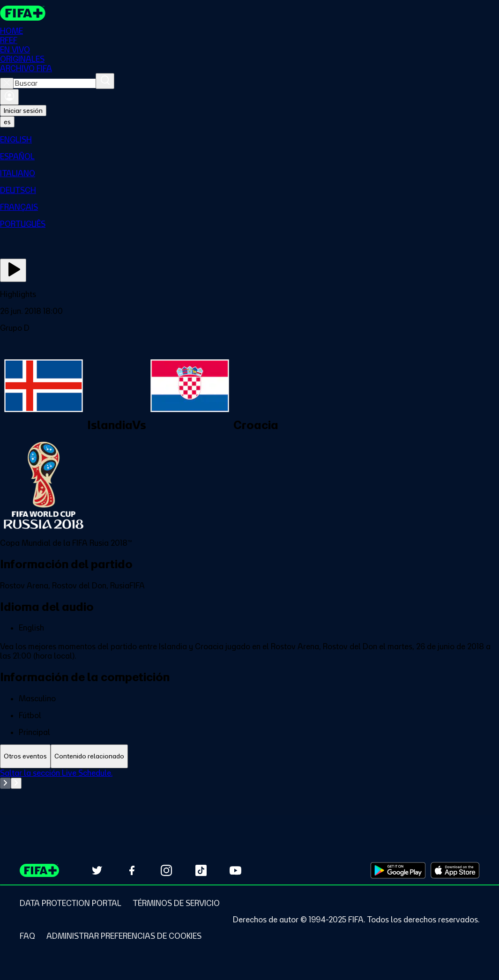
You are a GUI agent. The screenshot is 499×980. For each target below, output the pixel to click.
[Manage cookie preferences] (124, 936)
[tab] (25, 756)
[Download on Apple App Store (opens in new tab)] (455, 870)
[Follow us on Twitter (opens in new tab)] (97, 870)
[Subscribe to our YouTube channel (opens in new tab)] (236, 870)
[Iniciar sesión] (9, 97)
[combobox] (55, 83)
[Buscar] (105, 81)
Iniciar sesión (23, 111)
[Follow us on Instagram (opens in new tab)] (166, 870)
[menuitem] (249, 140)
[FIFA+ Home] (23, 13)
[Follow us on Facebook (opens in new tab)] (132, 870)
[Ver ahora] (13, 270)
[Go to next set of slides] (16, 783)
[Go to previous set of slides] (5, 783)
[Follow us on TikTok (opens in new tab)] (201, 870)
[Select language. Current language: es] (7, 122)
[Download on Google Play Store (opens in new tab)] (398, 870)
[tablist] (249, 756)
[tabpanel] (249, 792)
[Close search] (7, 83)
